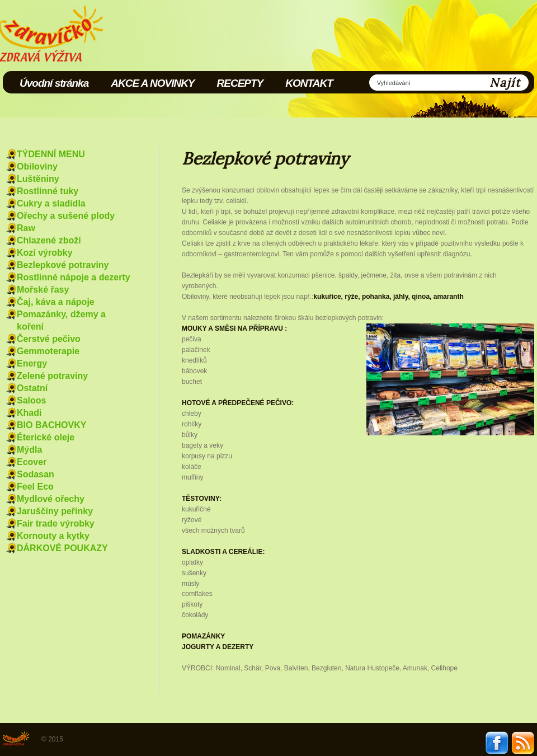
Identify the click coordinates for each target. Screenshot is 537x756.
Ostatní (32, 388)
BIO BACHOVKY (51, 425)
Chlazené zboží (49, 240)
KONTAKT (309, 83)
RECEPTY (240, 83)
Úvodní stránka (54, 83)
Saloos (31, 400)
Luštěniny (38, 179)
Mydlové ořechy (51, 499)
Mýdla (29, 450)
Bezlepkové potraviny (63, 265)
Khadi (29, 413)
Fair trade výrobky (56, 523)
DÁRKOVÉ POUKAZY (62, 548)
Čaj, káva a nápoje (56, 302)
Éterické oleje (46, 437)
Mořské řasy (43, 290)
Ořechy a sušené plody (66, 216)
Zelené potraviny (52, 376)
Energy (32, 363)
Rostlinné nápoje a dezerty (74, 277)
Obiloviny (37, 166)
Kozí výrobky (45, 253)
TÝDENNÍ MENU (51, 154)
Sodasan (36, 474)
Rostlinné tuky (48, 191)
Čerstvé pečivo (49, 339)
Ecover (32, 462)
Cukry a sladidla (51, 203)
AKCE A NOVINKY (152, 83)
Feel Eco (35, 487)
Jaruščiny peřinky (55, 511)
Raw (26, 228)
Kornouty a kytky (53, 536)
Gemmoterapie (48, 351)
